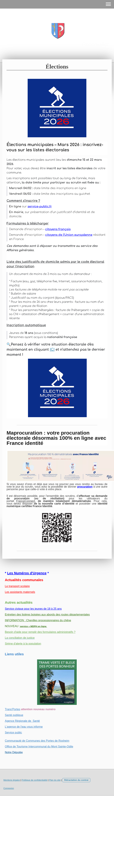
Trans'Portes (13, 709)
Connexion (9, 788)
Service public (13, 733)
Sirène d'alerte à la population (23, 644)
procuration (85, 487)
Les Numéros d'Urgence (27, 573)
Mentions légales (12, 780)
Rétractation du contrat (76, 780)
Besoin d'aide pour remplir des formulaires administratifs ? (40, 632)
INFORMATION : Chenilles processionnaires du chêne (38, 620)
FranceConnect (25, 501)
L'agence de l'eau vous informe (24, 727)
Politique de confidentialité (34, 780)
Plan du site (55, 780)
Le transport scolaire (17, 586)
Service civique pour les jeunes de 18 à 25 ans (33, 609)
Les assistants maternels (20, 592)
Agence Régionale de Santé (22, 721)
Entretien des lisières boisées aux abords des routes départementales (47, 615)
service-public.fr (40, 206)
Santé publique (14, 715)
